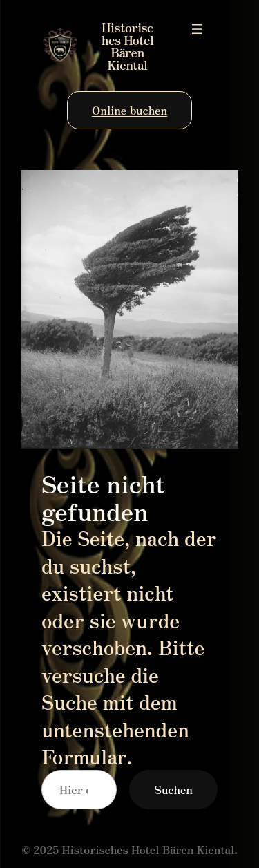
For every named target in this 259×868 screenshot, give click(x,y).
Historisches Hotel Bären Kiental (128, 46)
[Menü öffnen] (197, 29)
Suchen (173, 789)
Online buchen (129, 110)
